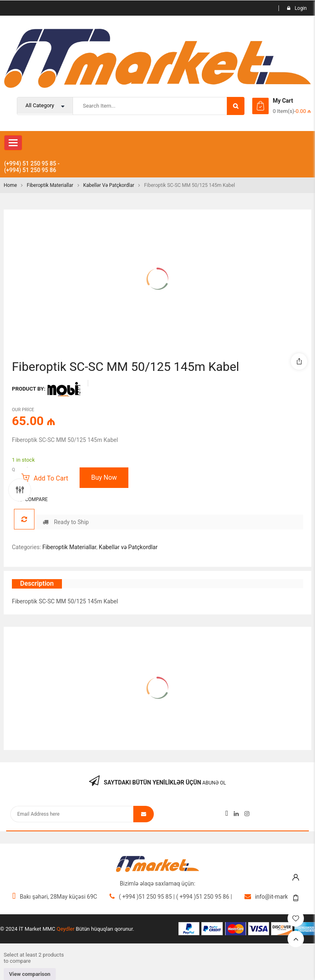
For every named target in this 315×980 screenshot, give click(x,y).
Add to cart (51, 478)
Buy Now (104, 477)
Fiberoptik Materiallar (50, 185)
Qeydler (66, 929)
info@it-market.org (279, 897)
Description (37, 583)
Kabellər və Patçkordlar (109, 185)
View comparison (30, 974)
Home (10, 185)
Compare (36, 499)
